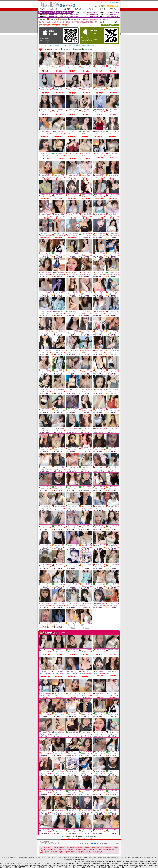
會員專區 (67, 9)
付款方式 (102, 9)
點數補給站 (54, 9)
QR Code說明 (115, 25)
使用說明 (90, 9)
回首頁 (42, 9)
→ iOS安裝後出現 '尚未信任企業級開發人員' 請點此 (52, 45)
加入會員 (78, 9)
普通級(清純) (75, 19)
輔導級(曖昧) (64, 19)
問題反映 (113, 9)
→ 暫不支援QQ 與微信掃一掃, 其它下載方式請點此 (81, 45)
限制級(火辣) (53, 19)
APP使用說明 (105, 25)
